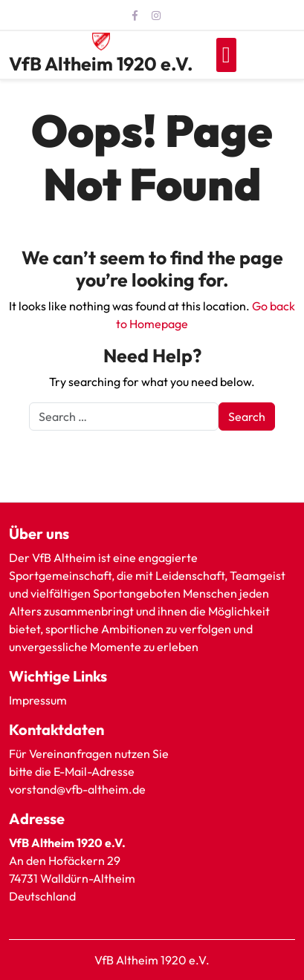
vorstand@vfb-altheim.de (78, 789)
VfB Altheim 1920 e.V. (101, 64)
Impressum (38, 700)
